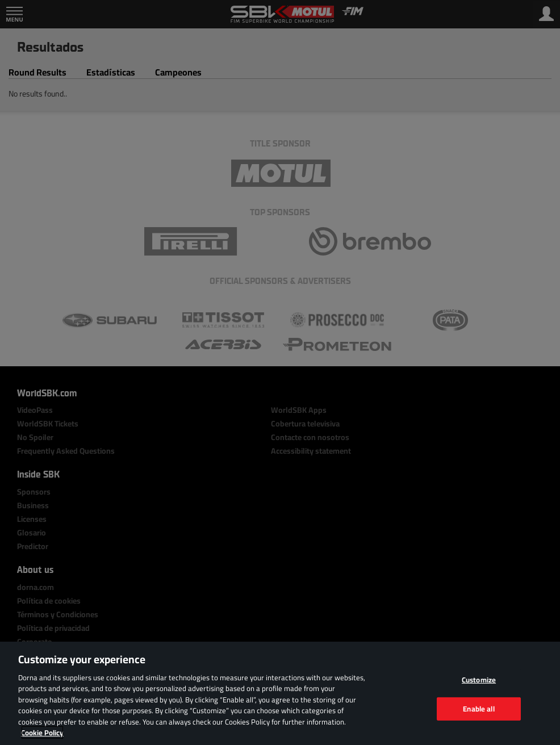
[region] (280, 693)
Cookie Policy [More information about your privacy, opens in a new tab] (42, 733)
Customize (479, 680)
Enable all (478, 708)
